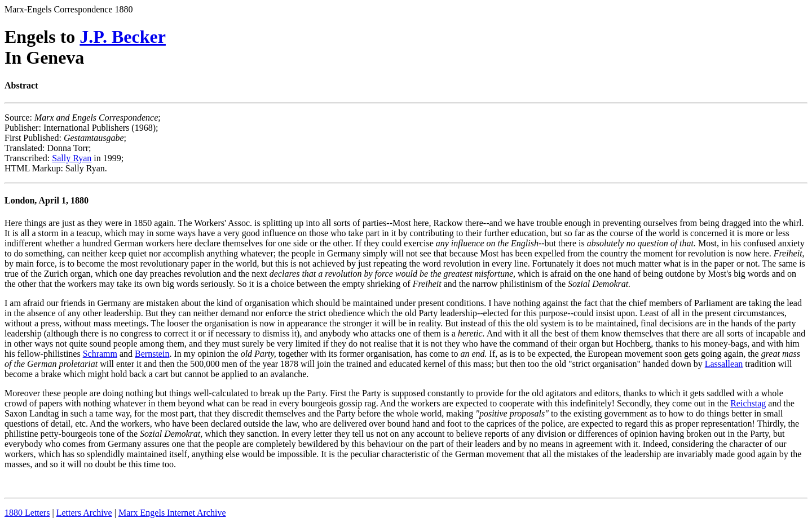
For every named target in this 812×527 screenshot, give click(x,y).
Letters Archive (84, 513)
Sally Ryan (72, 158)
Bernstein (152, 354)
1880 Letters (27, 513)
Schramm (100, 354)
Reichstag (748, 403)
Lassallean (724, 364)
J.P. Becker (123, 37)
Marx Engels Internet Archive (172, 513)
